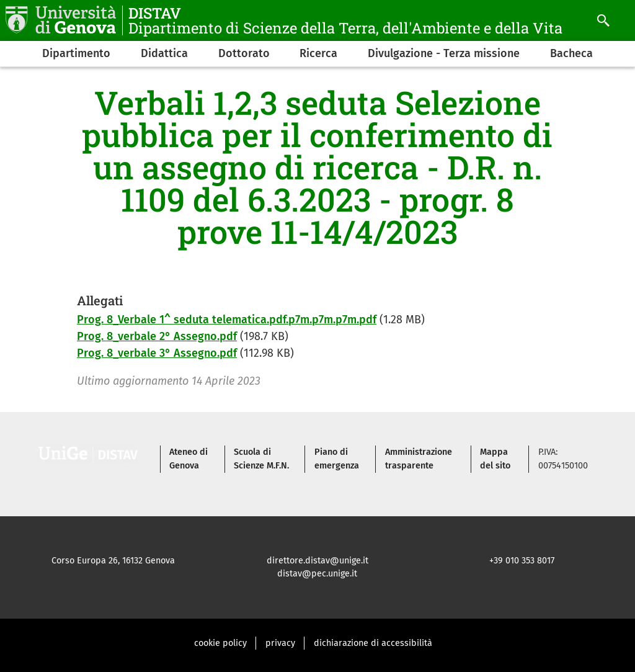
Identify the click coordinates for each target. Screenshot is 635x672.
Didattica (164, 53)
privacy (280, 643)
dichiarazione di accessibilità (373, 643)
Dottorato (244, 53)
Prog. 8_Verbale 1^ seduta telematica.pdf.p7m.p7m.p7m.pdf (227, 320)
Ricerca (318, 53)
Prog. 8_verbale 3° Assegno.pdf (157, 353)
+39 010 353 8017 (522, 561)
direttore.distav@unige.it (317, 561)
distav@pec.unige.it (317, 574)
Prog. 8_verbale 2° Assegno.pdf (157, 336)
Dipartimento (76, 53)
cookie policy (220, 643)
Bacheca (571, 53)
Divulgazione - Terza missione (444, 53)
